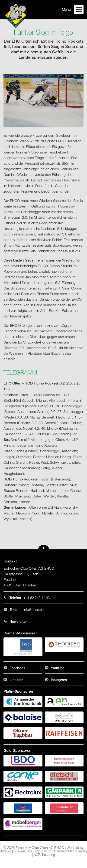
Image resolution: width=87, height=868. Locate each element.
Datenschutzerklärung (70, 851)
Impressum (43, 851)
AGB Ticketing (44, 854)
